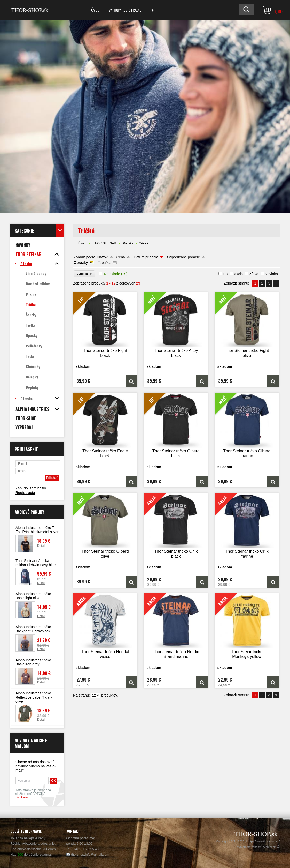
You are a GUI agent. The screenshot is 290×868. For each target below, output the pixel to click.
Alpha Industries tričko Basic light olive (33, 596)
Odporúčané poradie (184, 257)
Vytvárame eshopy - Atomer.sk (258, 847)
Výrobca (84, 274)
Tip (225, 274)
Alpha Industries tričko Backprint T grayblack (33, 629)
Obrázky (81, 263)
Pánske (128, 243)
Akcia (238, 274)
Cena (120, 257)
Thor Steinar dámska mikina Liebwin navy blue (36, 563)
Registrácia (25, 493)
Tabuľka (104, 263)
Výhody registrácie (125, 10)
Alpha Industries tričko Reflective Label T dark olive (34, 697)
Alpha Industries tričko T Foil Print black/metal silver (37, 530)
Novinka (271, 274)
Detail (41, 546)
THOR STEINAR (104, 243)
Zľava (254, 274)
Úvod (95, 10)
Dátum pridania (146, 257)
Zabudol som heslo (31, 488)
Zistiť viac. (23, 797)
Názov (103, 257)
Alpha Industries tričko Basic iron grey (33, 662)
